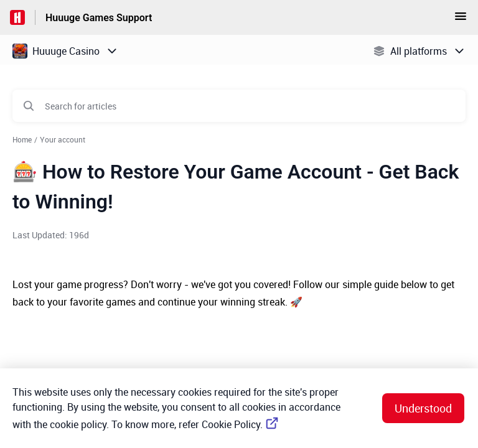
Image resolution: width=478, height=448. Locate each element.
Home (22, 139)
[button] (461, 20)
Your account (63, 139)
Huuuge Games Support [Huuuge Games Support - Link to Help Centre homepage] (99, 18)
